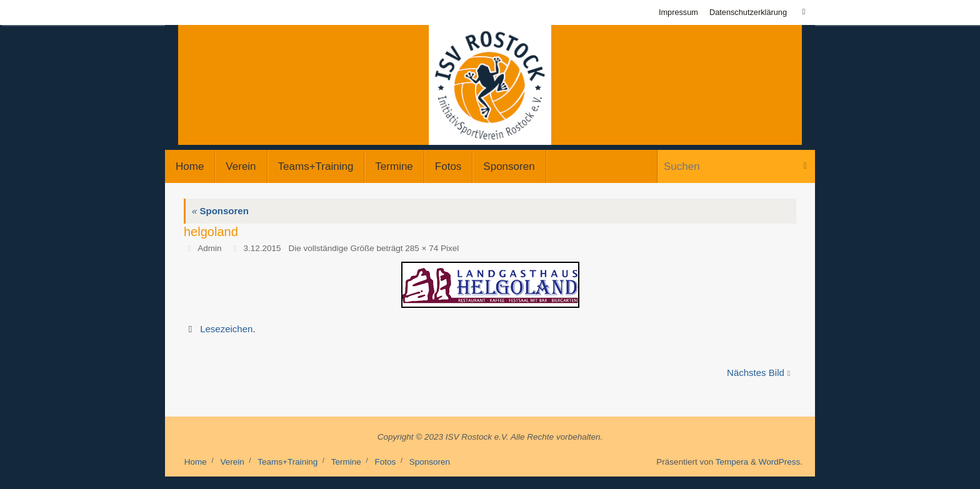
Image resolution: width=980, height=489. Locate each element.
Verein (232, 462)
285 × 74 (422, 248)
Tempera (732, 462)
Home (196, 462)
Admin (209, 248)
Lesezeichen (226, 329)
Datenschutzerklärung (748, 12)
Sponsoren (220, 211)
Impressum (678, 12)
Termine (346, 462)
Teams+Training (287, 462)
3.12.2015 (262, 248)
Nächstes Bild (758, 373)
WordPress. (781, 462)
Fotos (385, 462)
